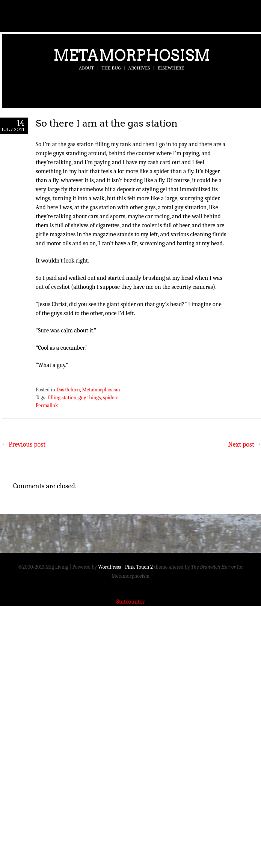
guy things (90, 398)
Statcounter (131, 602)
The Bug (111, 68)
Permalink (47, 405)
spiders (111, 398)
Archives (139, 68)
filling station (62, 398)
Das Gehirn (68, 390)
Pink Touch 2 (139, 567)
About (86, 68)
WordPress (109, 567)
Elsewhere (171, 68)
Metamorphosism (132, 55)
